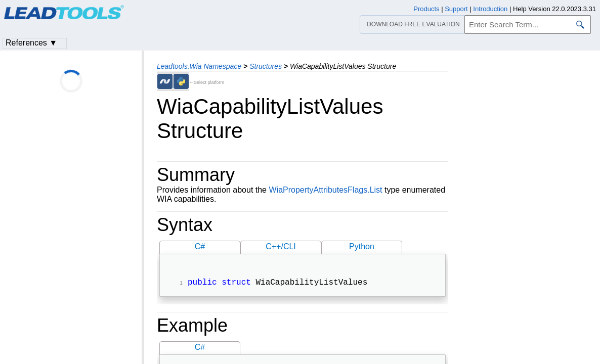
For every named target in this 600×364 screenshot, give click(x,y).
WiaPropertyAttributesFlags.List (325, 190)
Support (456, 9)
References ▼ (31, 43)
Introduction (490, 9)
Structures (266, 66)
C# (200, 246)
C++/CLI (281, 246)
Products (426, 9)
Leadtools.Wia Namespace (199, 66)
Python (362, 246)
